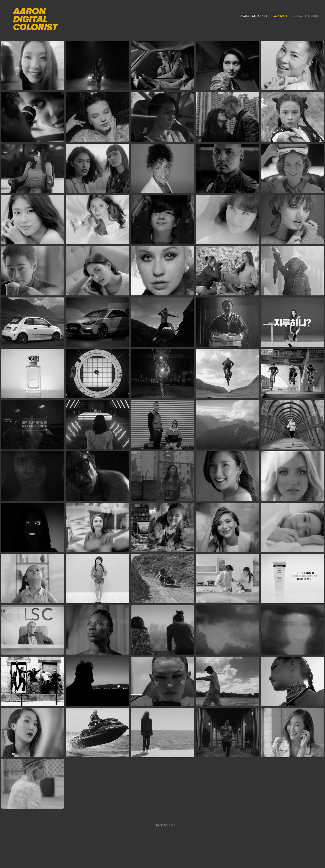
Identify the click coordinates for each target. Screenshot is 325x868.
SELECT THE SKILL (306, 16)
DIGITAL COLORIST (253, 16)
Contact (280, 16)
